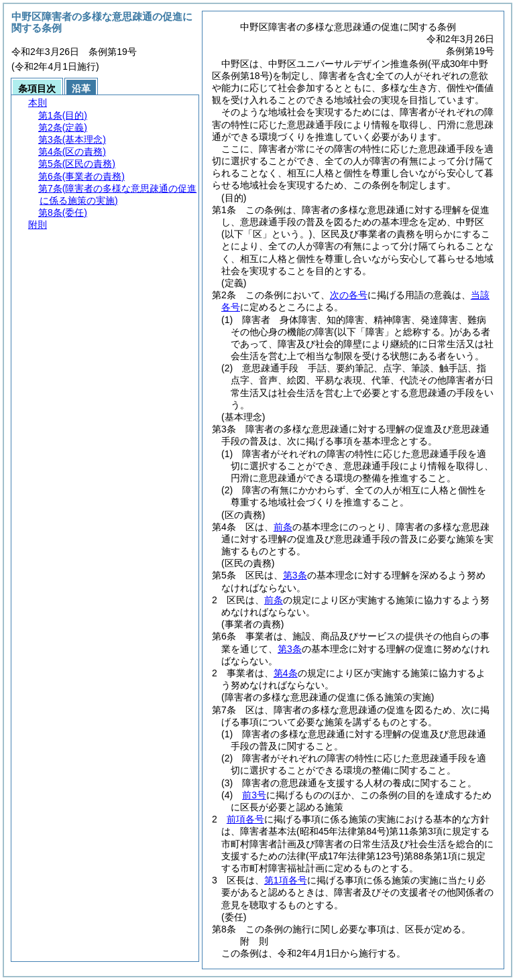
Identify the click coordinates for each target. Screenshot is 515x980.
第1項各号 (286, 880)
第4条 (286, 673)
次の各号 (349, 295)
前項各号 (245, 819)
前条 (283, 527)
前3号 (254, 795)
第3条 (295, 575)
